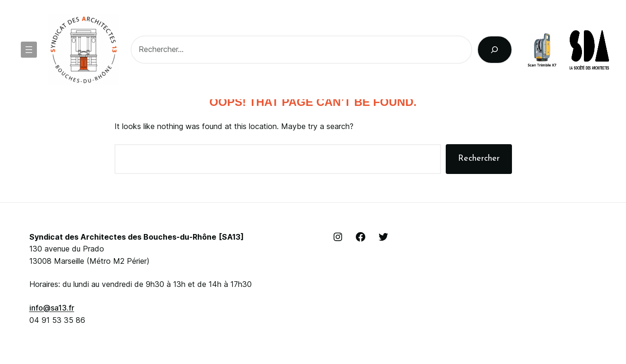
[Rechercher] (495, 50)
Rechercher (479, 159)
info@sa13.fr (52, 308)
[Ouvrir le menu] (29, 50)
